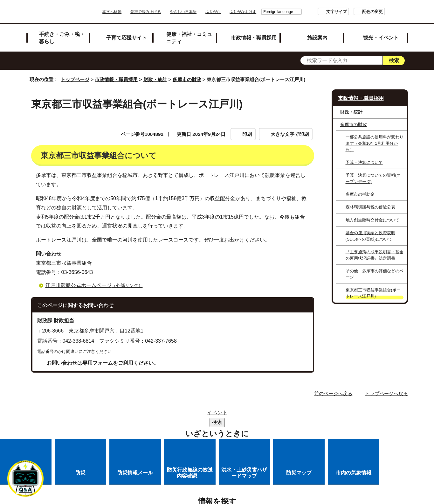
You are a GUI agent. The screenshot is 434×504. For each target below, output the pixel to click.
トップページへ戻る (386, 393)
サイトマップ (182, 414)
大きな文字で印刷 (290, 134)
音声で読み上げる (163, 12)
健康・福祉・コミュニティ (189, 38)
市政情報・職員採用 (254, 38)
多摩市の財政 (187, 79)
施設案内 (317, 38)
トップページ (75, 79)
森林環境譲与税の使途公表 (370, 207)
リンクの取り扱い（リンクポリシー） (178, 423)
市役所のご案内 (260, 414)
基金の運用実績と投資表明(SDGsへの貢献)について (370, 236)
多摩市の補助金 (360, 194)
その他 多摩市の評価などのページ (375, 274)
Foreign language (260, 12)
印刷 (247, 134)
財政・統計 (155, 79)
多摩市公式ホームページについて (272, 423)
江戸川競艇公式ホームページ (97, 285)
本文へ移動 (130, 12)
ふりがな (231, 12)
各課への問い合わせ (191, 431)
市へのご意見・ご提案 (252, 431)
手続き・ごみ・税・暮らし (62, 38)
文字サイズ (319, 12)
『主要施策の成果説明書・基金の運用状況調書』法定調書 (375, 255)
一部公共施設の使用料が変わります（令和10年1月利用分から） (375, 143)
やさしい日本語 (201, 12)
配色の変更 (355, 12)
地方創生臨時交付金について (372, 220)
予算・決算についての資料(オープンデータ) (373, 178)
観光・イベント (381, 38)
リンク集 (220, 414)
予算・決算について (364, 162)
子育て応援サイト (127, 38)
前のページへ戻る (333, 393)
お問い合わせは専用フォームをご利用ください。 (103, 363)
